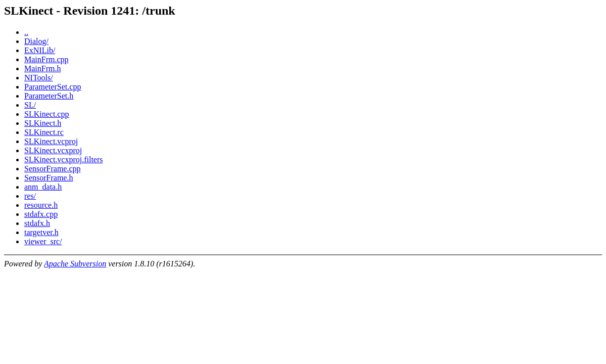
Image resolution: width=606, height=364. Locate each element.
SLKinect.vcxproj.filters (64, 160)
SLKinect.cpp (46, 114)
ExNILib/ (40, 50)
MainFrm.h (42, 69)
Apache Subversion (75, 264)
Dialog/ (36, 41)
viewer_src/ (43, 241)
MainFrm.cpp (46, 59)
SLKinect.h (43, 123)
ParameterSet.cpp (53, 87)
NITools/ (39, 78)
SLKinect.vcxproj (53, 150)
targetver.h (41, 232)
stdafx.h (37, 223)
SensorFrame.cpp (53, 169)
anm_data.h (43, 187)
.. (26, 32)
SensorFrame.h (49, 178)
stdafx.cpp (41, 214)
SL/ (30, 105)
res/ (30, 196)
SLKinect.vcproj (51, 141)
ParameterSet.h (49, 96)
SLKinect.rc (44, 132)
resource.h (41, 205)
